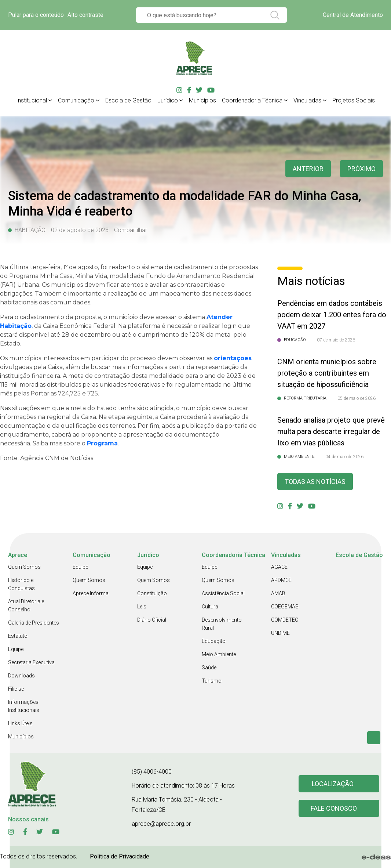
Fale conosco (334, 808)
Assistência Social (223, 593)
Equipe (16, 649)
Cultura (210, 607)
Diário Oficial (152, 620)
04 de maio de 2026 (344, 457)
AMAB (278, 593)
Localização (333, 784)
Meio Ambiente (219, 654)
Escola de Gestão (128, 100)
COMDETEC (285, 620)
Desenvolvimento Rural (222, 624)
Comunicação (76, 100)
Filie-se (16, 689)
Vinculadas (307, 100)
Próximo (361, 169)
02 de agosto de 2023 (80, 230)
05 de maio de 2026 (357, 398)
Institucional (32, 100)
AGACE (279, 567)
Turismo (212, 681)
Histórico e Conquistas (21, 584)
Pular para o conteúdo (36, 15)
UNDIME (280, 633)
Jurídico (168, 100)
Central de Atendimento (353, 15)
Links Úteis (20, 723)
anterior (308, 169)
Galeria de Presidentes (34, 623)
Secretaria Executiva (31, 662)
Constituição (152, 593)
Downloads (21, 676)
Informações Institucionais (24, 706)
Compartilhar (131, 230)
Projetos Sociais (354, 100)
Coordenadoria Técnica (252, 100)
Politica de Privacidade (120, 856)
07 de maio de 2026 (336, 340)
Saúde (209, 668)
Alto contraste (85, 15)
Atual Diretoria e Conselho (26, 605)
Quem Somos (24, 567)
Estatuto (18, 636)
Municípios (202, 100)
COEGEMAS (285, 607)
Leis (142, 607)
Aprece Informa (91, 593)
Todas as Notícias (315, 482)
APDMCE (281, 580)
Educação (214, 641)
